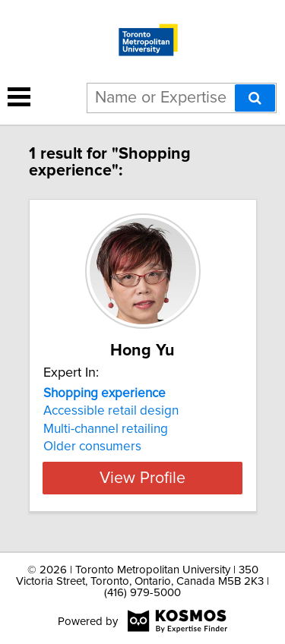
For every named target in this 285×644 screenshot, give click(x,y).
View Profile (142, 478)
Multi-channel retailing (106, 429)
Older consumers (92, 447)
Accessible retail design (111, 411)
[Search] (255, 98)
